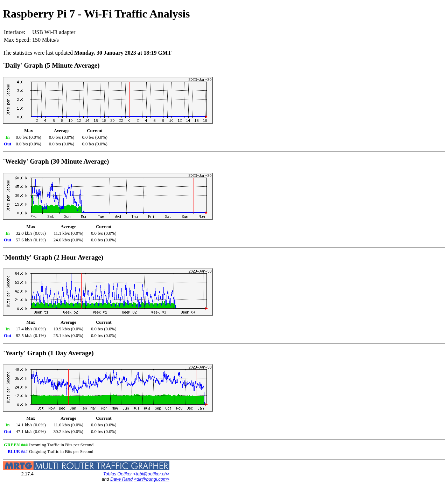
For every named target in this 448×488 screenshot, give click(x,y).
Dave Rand (121, 479)
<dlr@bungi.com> (152, 479)
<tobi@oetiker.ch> (151, 474)
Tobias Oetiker (118, 474)
